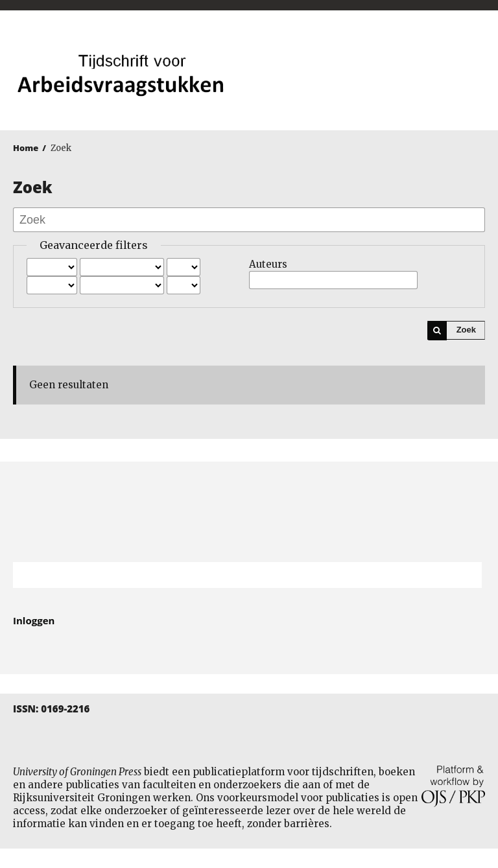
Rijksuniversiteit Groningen (249, 512)
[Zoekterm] (231, 575)
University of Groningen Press (370, 78)
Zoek (466, 330)
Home (26, 148)
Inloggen (34, 620)
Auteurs (268, 264)
